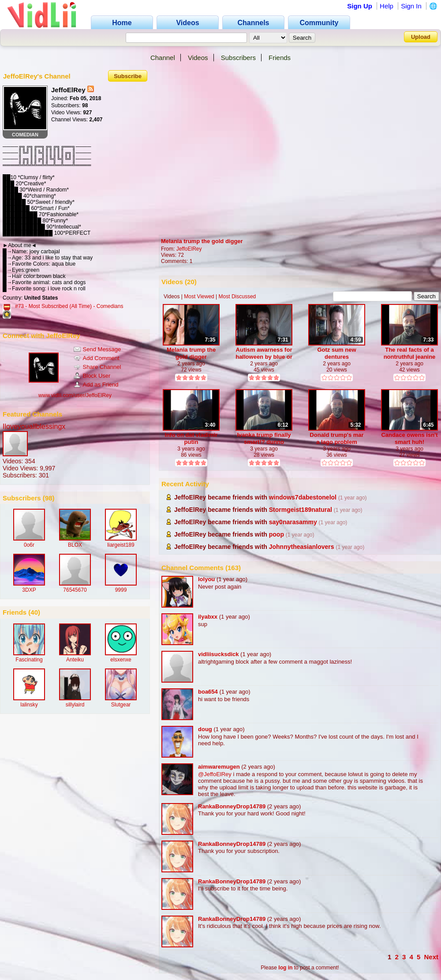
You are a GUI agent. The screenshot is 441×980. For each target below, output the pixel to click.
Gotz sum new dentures (336, 353)
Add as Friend (96, 385)
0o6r (29, 545)
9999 (121, 590)
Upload (421, 37)
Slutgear (121, 705)
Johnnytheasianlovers (302, 547)
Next (431, 957)
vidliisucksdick (219, 654)
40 (34, 612)
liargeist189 (121, 545)
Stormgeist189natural (301, 510)
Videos (198, 58)
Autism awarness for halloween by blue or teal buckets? (264, 353)
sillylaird (75, 705)
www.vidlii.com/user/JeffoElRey (75, 395)
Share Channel (97, 367)
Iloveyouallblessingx (34, 426)
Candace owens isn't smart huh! (409, 438)
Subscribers (238, 58)
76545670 (75, 590)
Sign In (411, 6)
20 (191, 282)
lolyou (206, 579)
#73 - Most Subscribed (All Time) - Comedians (69, 306)
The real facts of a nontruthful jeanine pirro (410, 353)
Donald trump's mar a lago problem (336, 438)
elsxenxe (121, 660)
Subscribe (128, 76)
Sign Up (360, 6)
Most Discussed (237, 297)
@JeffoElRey (215, 774)
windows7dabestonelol (303, 497)
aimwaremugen (219, 767)
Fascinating (29, 660)
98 (49, 498)
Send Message (97, 349)
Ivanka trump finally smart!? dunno (264, 438)
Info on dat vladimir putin (191, 438)
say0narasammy (293, 522)
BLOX (75, 545)
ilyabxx (208, 617)
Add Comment (97, 358)
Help (387, 6)
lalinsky (29, 705)
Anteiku (75, 660)
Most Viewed (199, 297)
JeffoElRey (189, 249)
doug (205, 729)
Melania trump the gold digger (202, 241)
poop (277, 534)
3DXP (29, 590)
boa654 (208, 692)
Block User (92, 376)
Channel (163, 58)
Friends (280, 58)
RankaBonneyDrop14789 (232, 806)
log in (285, 968)
